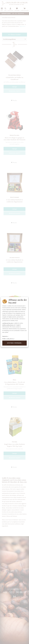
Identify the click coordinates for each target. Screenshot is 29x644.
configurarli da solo (8, 323)
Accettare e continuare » (15, 343)
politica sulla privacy (8, 325)
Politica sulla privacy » (8, 339)
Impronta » (5, 336)
